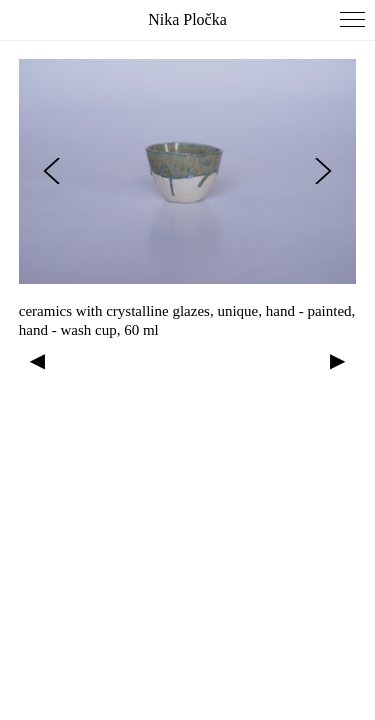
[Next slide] (323, 171)
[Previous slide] (51, 171)
